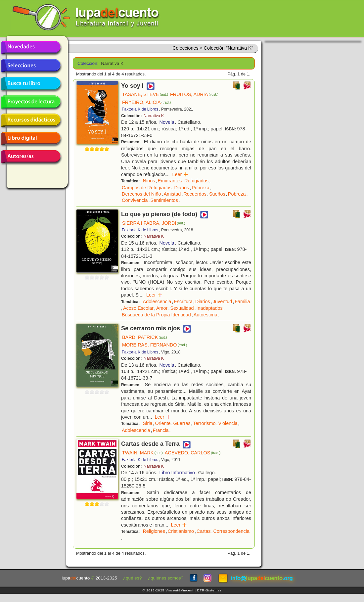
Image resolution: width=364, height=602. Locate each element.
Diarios (182, 188)
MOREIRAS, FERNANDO (155, 345)
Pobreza (201, 188)
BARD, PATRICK (145, 337)
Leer (180, 174)
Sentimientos (164, 200)
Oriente (163, 423)
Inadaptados (210, 308)
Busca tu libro (31, 84)
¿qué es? (133, 578)
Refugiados (196, 181)
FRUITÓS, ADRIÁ (194, 94)
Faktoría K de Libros (140, 109)
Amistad (172, 194)
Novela (167, 122)
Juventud (222, 301)
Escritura (183, 301)
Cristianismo (181, 531)
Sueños (217, 194)
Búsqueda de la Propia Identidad (156, 315)
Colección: (87, 63)
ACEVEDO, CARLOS (193, 453)
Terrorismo (205, 423)
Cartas (204, 531)
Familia (242, 301)
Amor (162, 308)
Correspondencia (231, 531)
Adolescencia (157, 301)
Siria (148, 423)
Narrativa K (154, 116)
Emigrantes (170, 181)
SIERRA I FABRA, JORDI (154, 223)
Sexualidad (182, 308)
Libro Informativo (177, 473)
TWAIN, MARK (142, 453)
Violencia (228, 423)
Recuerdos (195, 194)
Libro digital (31, 138)
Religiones (154, 531)
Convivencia (135, 200)
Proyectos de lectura (31, 102)
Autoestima (205, 315)
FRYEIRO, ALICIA (146, 102)
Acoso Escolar (138, 308)
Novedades (31, 47)
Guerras (182, 423)
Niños (149, 181)
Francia (161, 430)
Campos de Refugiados (147, 188)
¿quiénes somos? (166, 578)
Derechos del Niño (141, 194)
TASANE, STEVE (145, 94)
